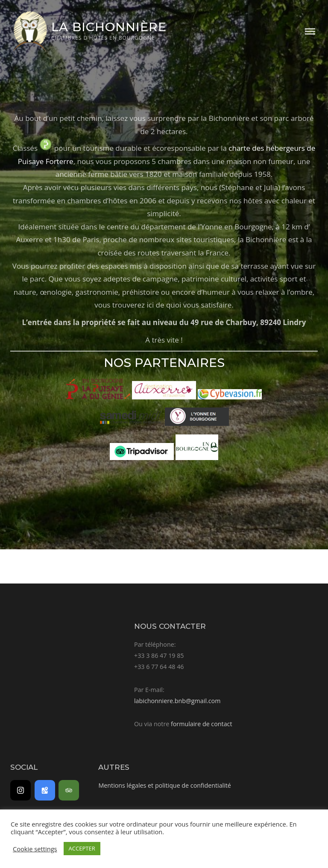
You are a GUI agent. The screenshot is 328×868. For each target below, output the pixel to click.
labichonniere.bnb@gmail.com (177, 701)
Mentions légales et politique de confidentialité (164, 785)
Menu (310, 31)
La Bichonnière (109, 27)
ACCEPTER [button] (82, 848)
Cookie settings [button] (35, 849)
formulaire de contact (202, 724)
